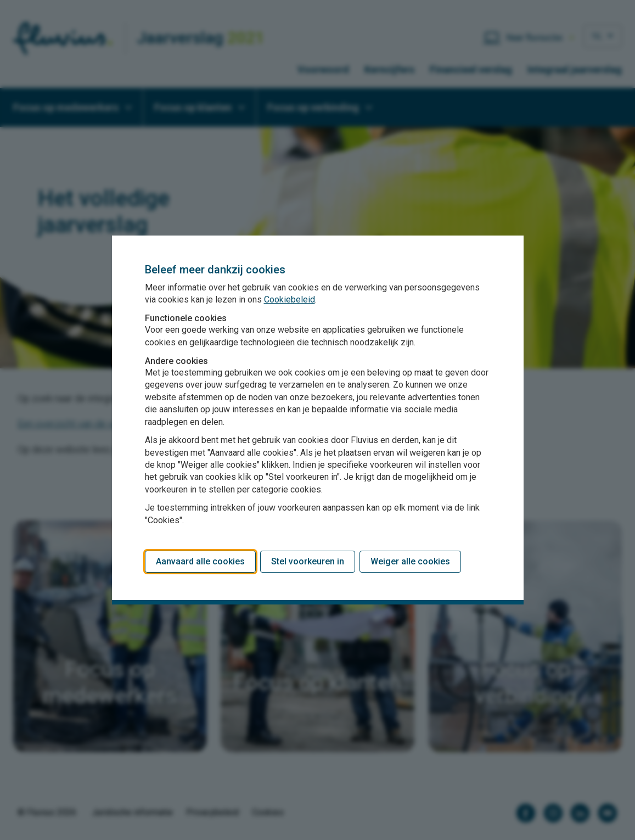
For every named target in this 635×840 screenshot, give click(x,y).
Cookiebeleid (290, 299)
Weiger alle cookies (410, 561)
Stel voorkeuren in (308, 561)
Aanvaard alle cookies (200, 561)
